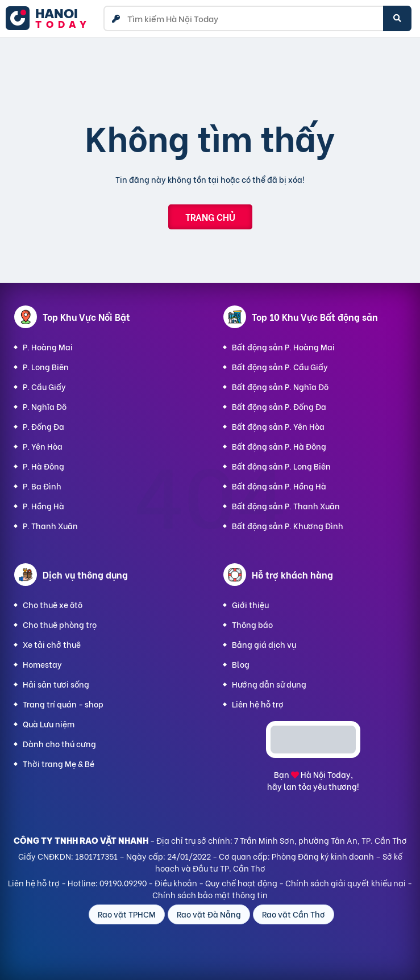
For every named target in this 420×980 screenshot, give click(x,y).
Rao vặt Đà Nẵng (209, 914)
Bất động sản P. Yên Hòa (278, 426)
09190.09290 (123, 883)
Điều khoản (176, 883)
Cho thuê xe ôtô (53, 604)
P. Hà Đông (43, 466)
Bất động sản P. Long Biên (281, 466)
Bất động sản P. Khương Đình (288, 525)
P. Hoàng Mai (48, 347)
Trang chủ (210, 217)
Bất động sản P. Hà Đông (279, 446)
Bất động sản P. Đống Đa (279, 406)
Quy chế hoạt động (241, 883)
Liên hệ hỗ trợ (258, 704)
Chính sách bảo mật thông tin (210, 895)
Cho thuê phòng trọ (60, 624)
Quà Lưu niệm (49, 724)
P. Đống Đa (43, 426)
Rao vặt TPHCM (127, 914)
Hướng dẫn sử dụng (269, 684)
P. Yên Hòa (43, 446)
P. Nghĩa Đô (45, 406)
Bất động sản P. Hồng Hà (279, 486)
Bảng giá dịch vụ (264, 644)
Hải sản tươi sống (56, 684)
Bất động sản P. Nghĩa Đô (280, 386)
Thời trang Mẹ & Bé (59, 763)
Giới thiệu (250, 604)
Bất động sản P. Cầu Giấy (280, 367)
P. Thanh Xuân (50, 525)
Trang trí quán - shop (63, 704)
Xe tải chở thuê (52, 644)
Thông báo (252, 624)
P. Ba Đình (42, 486)
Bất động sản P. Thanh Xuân (286, 506)
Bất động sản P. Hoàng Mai (283, 347)
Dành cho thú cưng (59, 744)
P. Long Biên (46, 367)
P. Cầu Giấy (44, 386)
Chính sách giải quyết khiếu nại (346, 883)
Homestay (42, 664)
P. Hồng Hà (43, 506)
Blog (241, 664)
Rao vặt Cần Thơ (294, 914)
